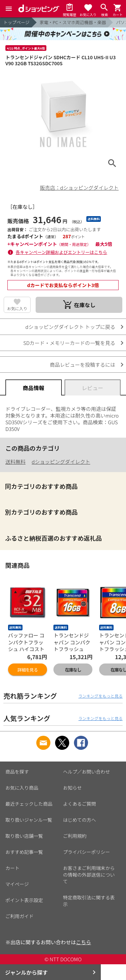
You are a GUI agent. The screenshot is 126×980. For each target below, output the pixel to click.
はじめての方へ (80, 820)
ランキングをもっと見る (100, 696)
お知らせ (73, 788)
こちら (83, 942)
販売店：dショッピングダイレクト (79, 188)
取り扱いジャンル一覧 (29, 820)
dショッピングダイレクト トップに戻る (70, 327)
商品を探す (17, 772)
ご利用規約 (75, 836)
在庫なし (73, 670)
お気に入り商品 (22, 788)
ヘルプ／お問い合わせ (87, 772)
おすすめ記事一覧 (24, 852)
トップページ (16, 22)
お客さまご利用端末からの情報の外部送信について (89, 875)
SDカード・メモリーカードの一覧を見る (69, 343)
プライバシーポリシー (87, 852)
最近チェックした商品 (29, 804)
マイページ (17, 884)
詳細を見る (28, 670)
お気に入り (17, 308)
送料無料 (15, 462)
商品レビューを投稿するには (82, 365)
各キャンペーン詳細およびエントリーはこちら (61, 252)
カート (12, 868)
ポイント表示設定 (24, 900)
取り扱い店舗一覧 (24, 836)
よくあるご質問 (80, 804)
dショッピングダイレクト (61, 462)
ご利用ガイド (19, 916)
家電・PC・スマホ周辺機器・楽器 (73, 22)
